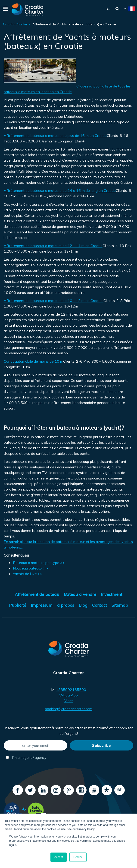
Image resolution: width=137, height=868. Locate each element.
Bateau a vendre (80, 594)
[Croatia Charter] (28, 10)
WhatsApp (68, 695)
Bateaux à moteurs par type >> (39, 563)
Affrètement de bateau (37, 594)
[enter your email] (36, 745)
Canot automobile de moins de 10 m (33, 361)
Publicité (18, 605)
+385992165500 (71, 690)
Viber (69, 701)
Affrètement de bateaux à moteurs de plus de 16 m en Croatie (55, 136)
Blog (83, 605)
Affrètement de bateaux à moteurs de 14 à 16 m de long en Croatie (60, 190)
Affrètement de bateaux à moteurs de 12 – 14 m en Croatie (53, 246)
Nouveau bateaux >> (30, 568)
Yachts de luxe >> (28, 574)
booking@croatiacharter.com (69, 709)
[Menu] (5, 10)
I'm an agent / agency (26, 758)
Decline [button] (78, 857)
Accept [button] (59, 857)
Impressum (42, 605)
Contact (100, 605)
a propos (66, 605)
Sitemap (120, 605)
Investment (112, 594)
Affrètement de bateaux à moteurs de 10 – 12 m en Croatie (54, 301)
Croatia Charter (15, 24)
